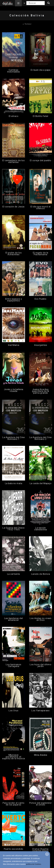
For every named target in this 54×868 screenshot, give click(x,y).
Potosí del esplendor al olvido (41, 804)
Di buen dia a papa (40, 70)
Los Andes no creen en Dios (40, 619)
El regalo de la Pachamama (41, 254)
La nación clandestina (41, 529)
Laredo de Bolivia (41, 574)
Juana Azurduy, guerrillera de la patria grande (41, 391)
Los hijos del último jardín (40, 665)
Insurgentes (41, 345)
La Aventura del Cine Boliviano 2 (41, 438)
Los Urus (13, 711)
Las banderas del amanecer (14, 619)
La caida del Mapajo (41, 483)
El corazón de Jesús (14, 207)
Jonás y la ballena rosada (14, 390)
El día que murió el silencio (41, 208)
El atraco (14, 116)
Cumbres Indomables (14, 71)
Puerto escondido (14, 849)
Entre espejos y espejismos (14, 300)
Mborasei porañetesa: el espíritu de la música (14, 757)
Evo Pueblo (41, 299)
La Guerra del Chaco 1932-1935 (14, 529)
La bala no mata (14, 483)
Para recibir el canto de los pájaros (14, 804)
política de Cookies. (34, 864)
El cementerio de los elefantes (13, 161)
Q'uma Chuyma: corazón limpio (41, 850)
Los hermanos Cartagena (14, 665)
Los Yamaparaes (40, 711)
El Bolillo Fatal (40, 116)
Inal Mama (14, 345)
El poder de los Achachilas (14, 254)
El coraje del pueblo (40, 160)
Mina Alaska (41, 755)
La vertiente (14, 574)
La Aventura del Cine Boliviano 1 (13, 438)
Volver (27, 24)
